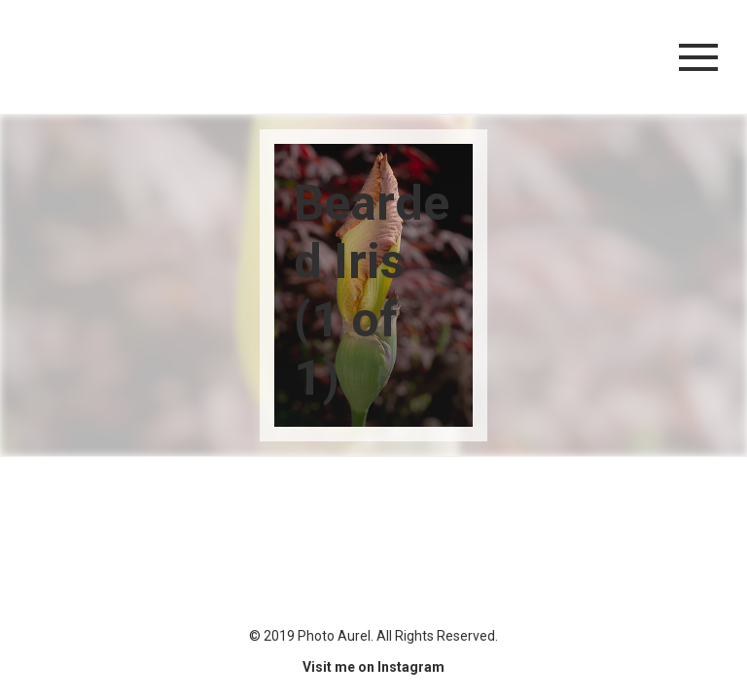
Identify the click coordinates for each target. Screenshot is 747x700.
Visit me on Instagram (373, 667)
